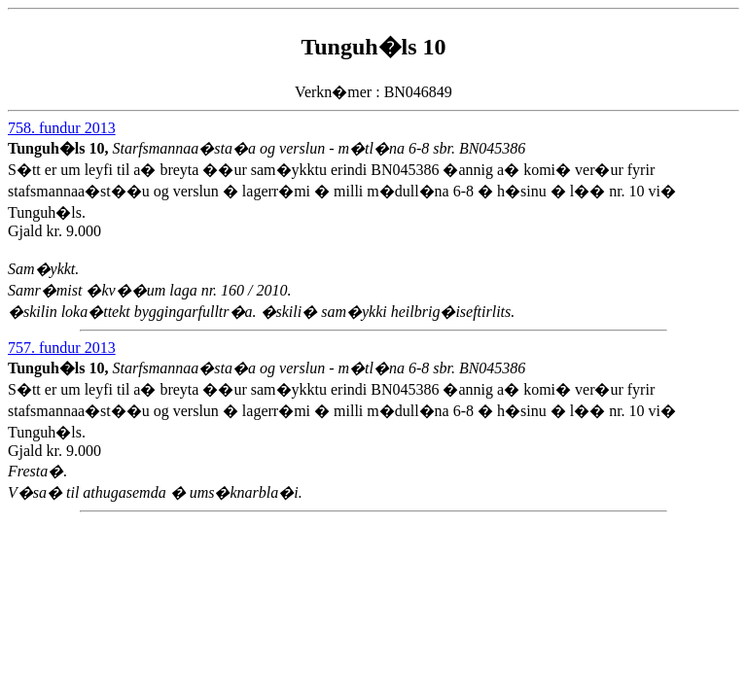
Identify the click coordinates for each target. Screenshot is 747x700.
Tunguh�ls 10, (60, 148)
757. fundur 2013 (62, 348)
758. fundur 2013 (62, 128)
